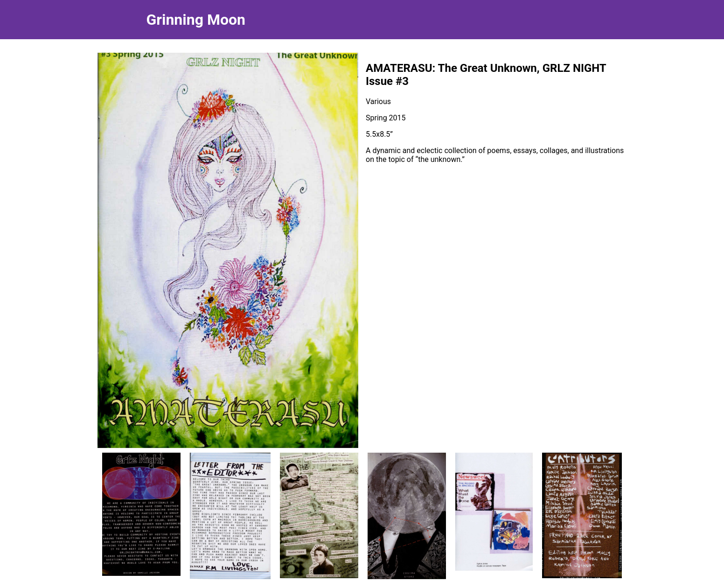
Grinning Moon (196, 20)
